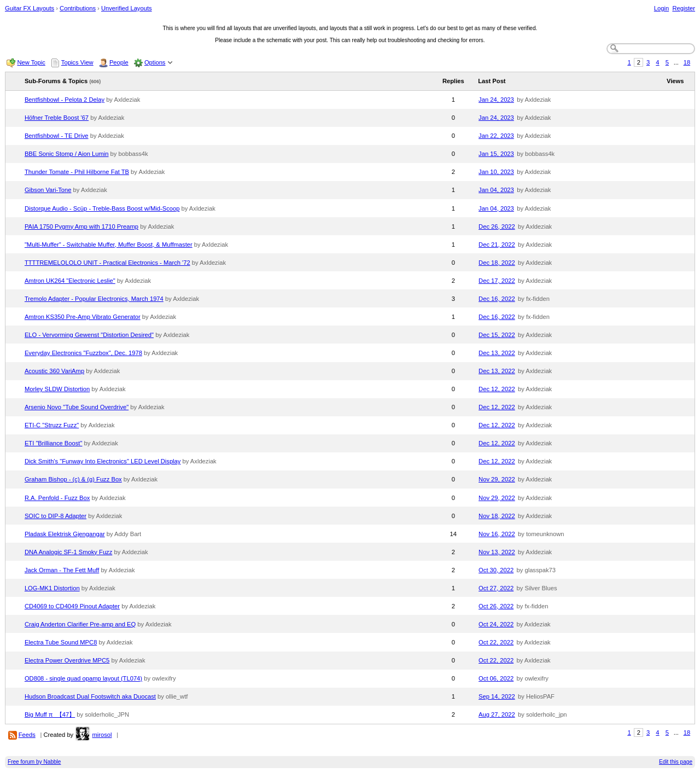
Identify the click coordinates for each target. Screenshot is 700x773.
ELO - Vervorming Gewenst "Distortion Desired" (89, 335)
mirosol (102, 735)
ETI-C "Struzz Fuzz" (52, 425)
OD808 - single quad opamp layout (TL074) (83, 678)
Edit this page (676, 762)
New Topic (31, 62)
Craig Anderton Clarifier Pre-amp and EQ (80, 624)
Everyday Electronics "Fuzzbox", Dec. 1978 (83, 353)
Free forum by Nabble (34, 762)
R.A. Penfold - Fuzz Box (57, 498)
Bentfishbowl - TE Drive (57, 136)
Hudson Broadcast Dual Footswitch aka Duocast (90, 696)
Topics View (77, 62)
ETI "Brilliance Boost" (54, 443)
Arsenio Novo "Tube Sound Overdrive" (77, 407)
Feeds (27, 735)
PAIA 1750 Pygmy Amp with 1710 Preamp (81, 226)
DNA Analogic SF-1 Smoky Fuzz (68, 552)
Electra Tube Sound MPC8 (61, 642)
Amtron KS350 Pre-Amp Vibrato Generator (83, 317)
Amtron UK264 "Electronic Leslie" (70, 281)
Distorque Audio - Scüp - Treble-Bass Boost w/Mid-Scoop (102, 208)
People (119, 62)
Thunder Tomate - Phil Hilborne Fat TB (77, 172)
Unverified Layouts (127, 8)
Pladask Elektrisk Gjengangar (65, 534)
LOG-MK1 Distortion (52, 588)
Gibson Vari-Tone (48, 190)
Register (684, 8)
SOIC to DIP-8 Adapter (56, 516)
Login (661, 8)
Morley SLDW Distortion (57, 389)
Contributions (78, 8)
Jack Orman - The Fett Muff (62, 570)
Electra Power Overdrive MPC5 (67, 660)
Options (155, 62)
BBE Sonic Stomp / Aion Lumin (67, 154)
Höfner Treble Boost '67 (57, 118)
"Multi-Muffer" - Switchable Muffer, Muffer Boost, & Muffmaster (109, 245)
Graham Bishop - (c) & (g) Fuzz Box (73, 479)
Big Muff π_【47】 (50, 714)
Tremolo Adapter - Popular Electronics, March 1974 (94, 299)
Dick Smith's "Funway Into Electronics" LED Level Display (103, 461)
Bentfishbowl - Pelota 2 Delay (65, 100)
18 (687, 62)
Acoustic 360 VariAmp (54, 371)
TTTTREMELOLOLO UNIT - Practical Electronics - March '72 (107, 263)
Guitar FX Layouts (30, 8)
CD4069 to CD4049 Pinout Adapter (72, 606)
